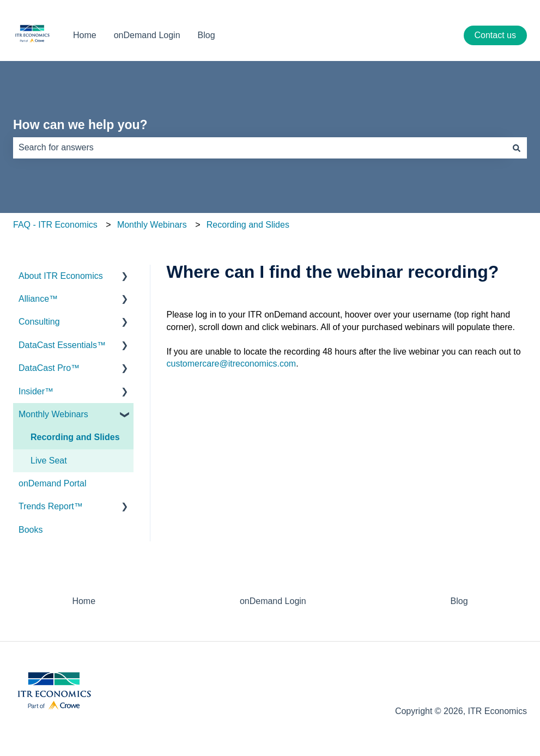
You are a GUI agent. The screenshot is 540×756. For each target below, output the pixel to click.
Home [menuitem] (84, 601)
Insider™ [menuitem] (36, 391)
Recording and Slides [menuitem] (75, 437)
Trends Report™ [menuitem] (51, 506)
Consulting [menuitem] (39, 322)
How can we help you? (80, 125)
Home (85, 35)
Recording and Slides (248, 225)
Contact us (495, 35)
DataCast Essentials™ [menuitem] (62, 345)
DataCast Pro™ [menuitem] (49, 368)
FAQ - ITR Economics (55, 225)
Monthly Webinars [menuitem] (53, 414)
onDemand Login (147, 35)
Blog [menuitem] (459, 601)
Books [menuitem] (31, 530)
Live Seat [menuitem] (49, 461)
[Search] (517, 148)
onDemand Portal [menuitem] (53, 483)
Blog (207, 35)
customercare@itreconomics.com (232, 364)
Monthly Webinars (152, 225)
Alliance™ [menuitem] (38, 299)
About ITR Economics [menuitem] (61, 276)
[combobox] (260, 148)
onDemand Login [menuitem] (273, 601)
